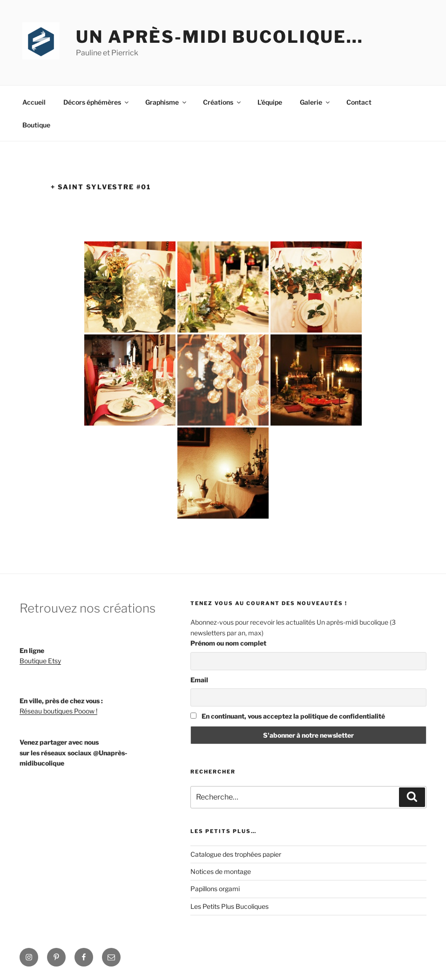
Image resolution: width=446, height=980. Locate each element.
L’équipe (270, 102)
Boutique (36, 125)
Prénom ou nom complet (228, 643)
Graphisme (166, 102)
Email (199, 680)
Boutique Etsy (40, 661)
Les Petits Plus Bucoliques (230, 906)
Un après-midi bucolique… (220, 37)
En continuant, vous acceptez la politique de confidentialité (288, 716)
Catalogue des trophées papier (236, 854)
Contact (359, 102)
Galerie (315, 102)
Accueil (34, 102)
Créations (223, 102)
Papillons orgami (215, 889)
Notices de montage (221, 871)
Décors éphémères (97, 102)
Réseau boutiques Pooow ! (58, 711)
